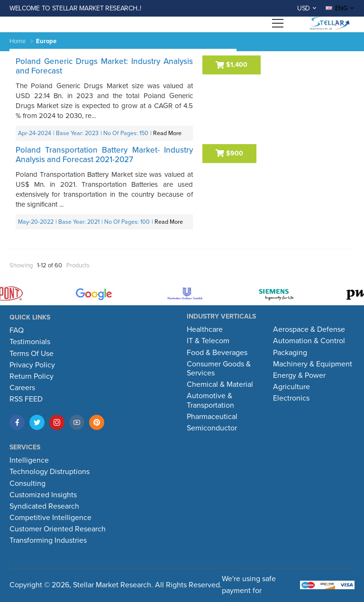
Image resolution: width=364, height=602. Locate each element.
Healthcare (205, 329)
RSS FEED (26, 399)
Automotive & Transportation (210, 400)
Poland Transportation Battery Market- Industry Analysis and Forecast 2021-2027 (105, 155)
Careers (22, 388)
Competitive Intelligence (50, 518)
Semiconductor (212, 428)
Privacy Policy (32, 365)
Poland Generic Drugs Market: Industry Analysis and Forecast (105, 66)
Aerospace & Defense (309, 329)
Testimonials (30, 342)
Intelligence (29, 460)
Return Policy (32, 376)
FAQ (17, 330)
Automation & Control (309, 341)
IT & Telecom (208, 341)
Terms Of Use (32, 354)
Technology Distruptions (50, 472)
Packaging (290, 353)
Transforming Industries (48, 540)
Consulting (27, 483)
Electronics (291, 398)
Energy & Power (299, 375)
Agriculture (291, 387)
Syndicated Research (44, 506)
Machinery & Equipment (313, 364)
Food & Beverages (217, 353)
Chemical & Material (220, 384)
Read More (167, 133)
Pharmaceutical (212, 417)
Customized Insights (43, 495)
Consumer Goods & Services (219, 369)
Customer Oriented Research (58, 529)
